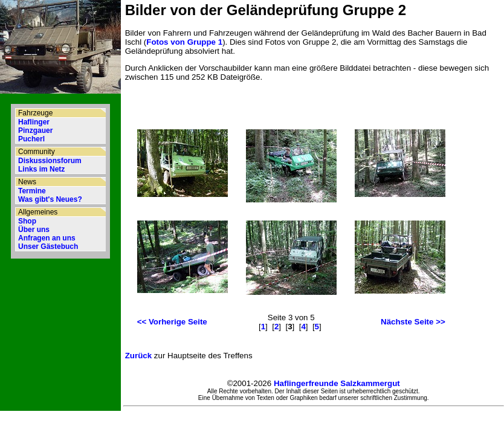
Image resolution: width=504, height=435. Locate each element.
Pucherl (31, 139)
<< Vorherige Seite (172, 322)
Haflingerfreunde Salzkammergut (337, 383)
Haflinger (34, 122)
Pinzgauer (35, 130)
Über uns (34, 230)
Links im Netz (41, 169)
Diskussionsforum (50, 161)
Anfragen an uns (47, 238)
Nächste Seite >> (413, 322)
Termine (32, 191)
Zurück (138, 356)
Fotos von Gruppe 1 (184, 42)
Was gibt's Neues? (50, 199)
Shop (27, 221)
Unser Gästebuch (48, 246)
